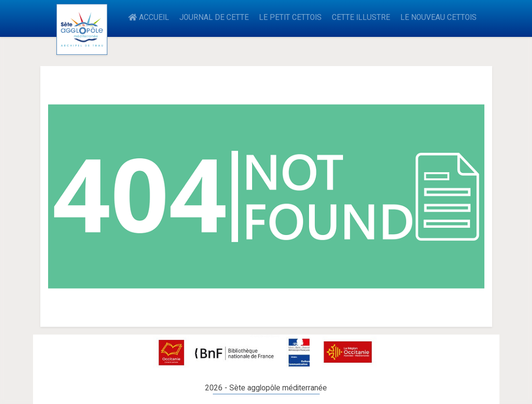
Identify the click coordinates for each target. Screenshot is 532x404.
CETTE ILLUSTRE (361, 17)
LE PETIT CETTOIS (290, 17)
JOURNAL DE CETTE (214, 17)
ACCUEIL (149, 17)
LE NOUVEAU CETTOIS (438, 17)
